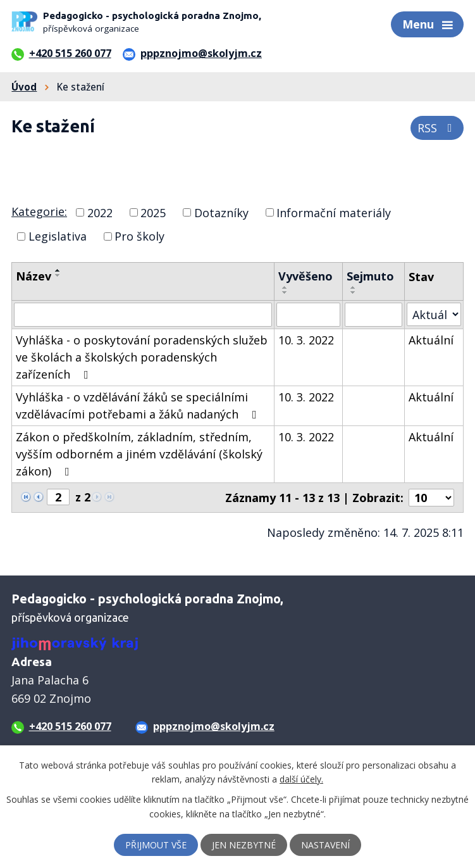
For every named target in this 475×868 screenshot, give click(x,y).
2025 (153, 212)
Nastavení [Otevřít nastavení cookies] (325, 845)
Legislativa (58, 236)
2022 (100, 212)
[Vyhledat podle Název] (143, 315)
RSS (437, 128)
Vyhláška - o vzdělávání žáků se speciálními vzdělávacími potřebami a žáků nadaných (139, 406)
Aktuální (431, 340)
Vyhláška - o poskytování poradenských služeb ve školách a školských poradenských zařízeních (142, 357)
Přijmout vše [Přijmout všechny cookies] (156, 845)
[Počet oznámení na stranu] (431, 498)
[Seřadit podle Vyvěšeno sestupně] (285, 292)
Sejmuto (370, 276)
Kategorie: (39, 211)
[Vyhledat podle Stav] (434, 314)
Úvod (24, 87)
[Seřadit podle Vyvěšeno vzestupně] (285, 287)
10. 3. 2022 (306, 340)
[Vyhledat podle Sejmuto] (373, 315)
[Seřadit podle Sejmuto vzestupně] (354, 287)
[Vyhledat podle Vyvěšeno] (308, 315)
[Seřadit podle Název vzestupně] (58, 270)
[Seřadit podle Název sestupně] (58, 275)
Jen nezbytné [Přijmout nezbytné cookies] (244, 845)
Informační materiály (334, 212)
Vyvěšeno (305, 276)
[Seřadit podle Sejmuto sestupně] (354, 292)
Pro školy (139, 236)
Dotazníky (221, 212)
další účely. (301, 779)
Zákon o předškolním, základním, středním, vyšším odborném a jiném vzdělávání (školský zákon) (139, 454)
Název (34, 276)
